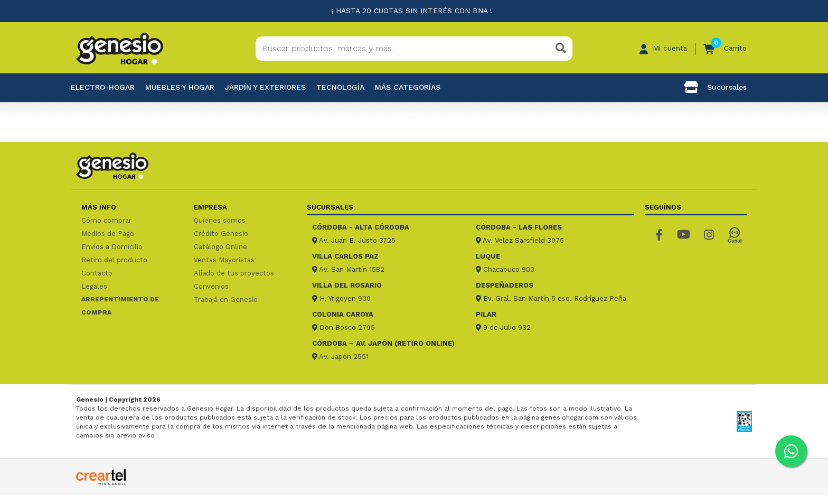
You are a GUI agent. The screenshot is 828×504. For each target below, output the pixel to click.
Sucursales (716, 87)
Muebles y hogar (180, 87)
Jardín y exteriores (265, 87)
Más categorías (408, 87)
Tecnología (340, 87)
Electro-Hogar (103, 87)
